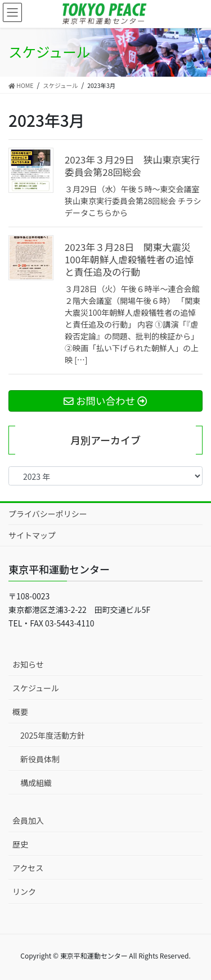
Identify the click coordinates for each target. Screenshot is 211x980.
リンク (24, 891)
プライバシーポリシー (48, 514)
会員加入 (28, 820)
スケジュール (36, 688)
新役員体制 (40, 759)
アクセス (28, 868)
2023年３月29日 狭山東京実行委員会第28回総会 (132, 166)
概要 (20, 712)
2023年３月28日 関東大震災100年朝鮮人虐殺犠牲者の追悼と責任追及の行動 (129, 259)
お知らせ (28, 664)
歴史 (20, 844)
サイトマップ (32, 535)
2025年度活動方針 (53, 735)
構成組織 (36, 783)
